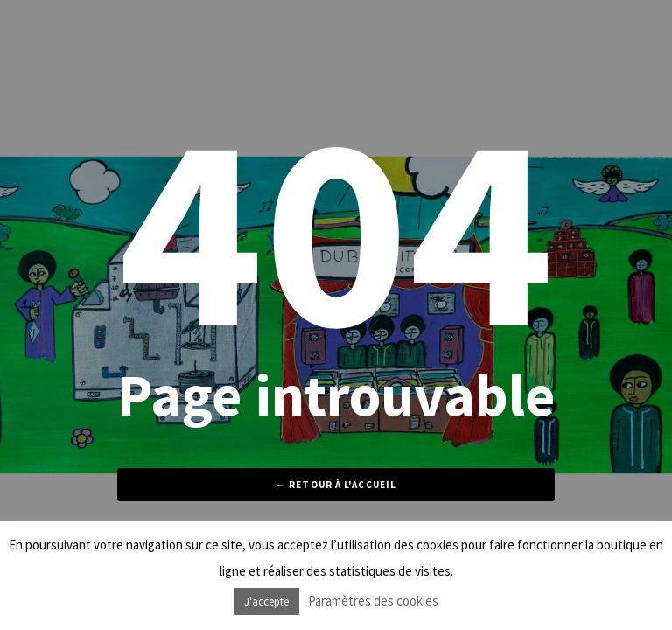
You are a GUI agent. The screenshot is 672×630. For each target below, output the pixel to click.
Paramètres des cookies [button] (373, 601)
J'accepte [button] (266, 602)
